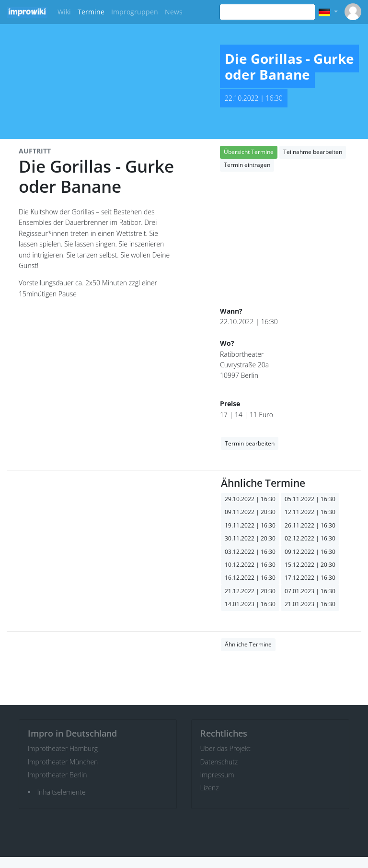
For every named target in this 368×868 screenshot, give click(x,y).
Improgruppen (135, 12)
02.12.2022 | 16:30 (310, 538)
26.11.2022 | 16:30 (310, 525)
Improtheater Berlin (57, 775)
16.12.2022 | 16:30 (250, 578)
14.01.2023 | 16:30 (250, 604)
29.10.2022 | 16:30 (250, 499)
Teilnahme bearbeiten (313, 152)
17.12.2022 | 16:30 (310, 578)
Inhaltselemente (62, 792)
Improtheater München (63, 762)
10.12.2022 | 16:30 (250, 565)
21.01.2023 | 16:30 (310, 604)
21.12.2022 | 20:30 (250, 591)
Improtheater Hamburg (63, 748)
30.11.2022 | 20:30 (250, 538)
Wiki (64, 12)
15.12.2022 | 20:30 (310, 565)
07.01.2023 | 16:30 (310, 591)
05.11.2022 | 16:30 (310, 499)
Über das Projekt (225, 748)
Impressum (217, 775)
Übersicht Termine (249, 152)
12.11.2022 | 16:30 (310, 512)
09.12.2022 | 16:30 (310, 552)
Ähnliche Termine (248, 644)
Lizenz (210, 788)
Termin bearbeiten (250, 443)
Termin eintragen (247, 165)
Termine (91, 12)
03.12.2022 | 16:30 (250, 552)
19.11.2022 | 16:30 (250, 525)
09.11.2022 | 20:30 (250, 512)
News (174, 12)
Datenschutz (219, 762)
